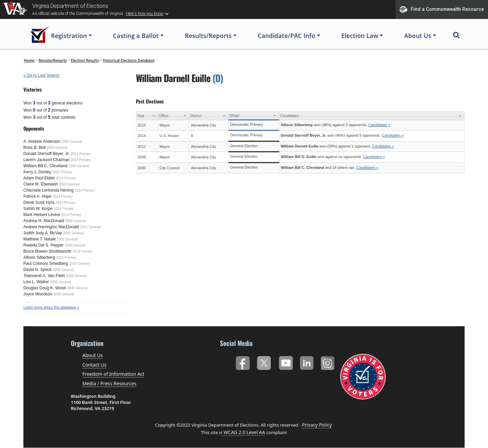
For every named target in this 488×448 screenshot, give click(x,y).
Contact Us (94, 365)
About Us (93, 355)
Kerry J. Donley (37, 172)
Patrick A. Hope (37, 196)
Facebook (242, 362)
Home (29, 60)
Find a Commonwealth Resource (442, 9)
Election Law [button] (360, 36)
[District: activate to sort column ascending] (209, 116)
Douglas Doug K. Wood (45, 288)
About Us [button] (418, 36)
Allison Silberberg (39, 257)
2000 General (72, 142)
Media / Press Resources (109, 383)
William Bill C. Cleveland (45, 166)
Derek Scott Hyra (39, 202)
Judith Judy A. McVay (43, 233)
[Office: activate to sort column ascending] (174, 116)
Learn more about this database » (51, 307)
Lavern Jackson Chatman (46, 160)
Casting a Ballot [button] (136, 36)
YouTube (286, 362)
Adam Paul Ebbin (39, 178)
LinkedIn (307, 362)
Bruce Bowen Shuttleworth (47, 251)
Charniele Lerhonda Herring (48, 190)
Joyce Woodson (38, 294)
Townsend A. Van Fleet (44, 276)
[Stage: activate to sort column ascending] (254, 116)
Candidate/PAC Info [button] (287, 36)
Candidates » (379, 125)
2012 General (90, 227)
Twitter (264, 362)
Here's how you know (145, 14)
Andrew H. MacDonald (44, 221)
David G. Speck (37, 270)
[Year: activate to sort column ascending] (147, 116)
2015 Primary (62, 172)
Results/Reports (53, 60)
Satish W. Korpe (38, 209)
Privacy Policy (317, 425)
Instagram (329, 362)
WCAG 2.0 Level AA (244, 432)
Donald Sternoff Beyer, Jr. (47, 154)
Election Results (85, 60)
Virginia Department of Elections (70, 6)
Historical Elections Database (129, 60)
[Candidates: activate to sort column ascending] (372, 116)
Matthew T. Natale (40, 239)
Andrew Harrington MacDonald (51, 227)
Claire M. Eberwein (40, 184)
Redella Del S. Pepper (44, 245)
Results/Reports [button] (208, 36)
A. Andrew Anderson (42, 141)
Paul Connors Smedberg (46, 264)
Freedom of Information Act (113, 374)
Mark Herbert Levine (42, 215)
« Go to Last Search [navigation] (42, 75)
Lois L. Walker (36, 282)
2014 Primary (81, 154)
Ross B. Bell (34, 148)
